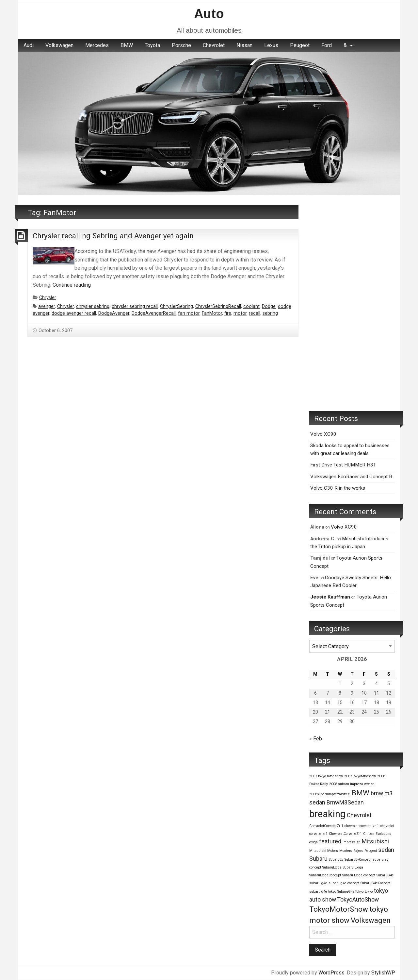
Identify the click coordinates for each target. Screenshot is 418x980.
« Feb (316, 739)
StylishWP (383, 973)
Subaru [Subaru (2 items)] (318, 859)
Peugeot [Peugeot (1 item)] (371, 851)
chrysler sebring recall (135, 306)
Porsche (181, 45)
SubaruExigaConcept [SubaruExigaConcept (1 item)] (325, 875)
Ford (327, 45)
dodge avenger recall (74, 313)
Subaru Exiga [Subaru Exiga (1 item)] (353, 867)
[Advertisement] (352, 303)
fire (228, 313)
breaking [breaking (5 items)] (327, 814)
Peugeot (300, 45)
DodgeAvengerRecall (154, 313)
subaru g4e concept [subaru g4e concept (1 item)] (344, 883)
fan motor (189, 313)
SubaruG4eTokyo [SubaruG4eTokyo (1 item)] (350, 892)
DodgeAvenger (114, 313)
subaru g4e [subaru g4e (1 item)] (318, 883)
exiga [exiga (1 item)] (313, 842)
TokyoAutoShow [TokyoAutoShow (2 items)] (358, 900)
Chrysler (48, 298)
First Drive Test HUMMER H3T (343, 465)
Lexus (271, 45)
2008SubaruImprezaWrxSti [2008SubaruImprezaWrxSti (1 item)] (330, 794)
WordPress (331, 973)
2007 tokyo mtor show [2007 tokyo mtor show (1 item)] (326, 776)
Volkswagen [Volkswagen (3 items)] (371, 920)
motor (240, 313)
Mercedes (97, 45)
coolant (251, 306)
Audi (29, 45)
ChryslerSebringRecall (218, 306)
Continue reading (72, 285)
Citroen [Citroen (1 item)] (369, 834)
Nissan (244, 45)
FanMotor (212, 313)
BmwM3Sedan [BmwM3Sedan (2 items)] (345, 803)
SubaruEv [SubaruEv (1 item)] (336, 860)
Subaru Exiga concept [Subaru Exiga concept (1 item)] (359, 875)
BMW (127, 45)
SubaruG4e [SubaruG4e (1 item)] (385, 875)
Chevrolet (214, 45)
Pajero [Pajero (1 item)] (358, 851)
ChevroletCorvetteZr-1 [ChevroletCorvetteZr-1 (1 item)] (326, 826)
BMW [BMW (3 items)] (361, 793)
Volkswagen (59, 45)
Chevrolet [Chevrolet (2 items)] (359, 815)
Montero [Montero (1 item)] (346, 851)
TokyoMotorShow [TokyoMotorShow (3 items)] (339, 909)
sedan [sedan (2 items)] (386, 850)
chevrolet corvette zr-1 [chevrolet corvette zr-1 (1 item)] (362, 826)
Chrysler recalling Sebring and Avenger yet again (113, 236)
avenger (47, 306)
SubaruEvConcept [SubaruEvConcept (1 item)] (358, 860)
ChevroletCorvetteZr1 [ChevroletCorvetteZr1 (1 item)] (345, 834)
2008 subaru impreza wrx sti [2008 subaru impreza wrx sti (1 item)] (352, 784)
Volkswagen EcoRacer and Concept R (351, 477)
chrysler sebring (93, 306)
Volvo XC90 (323, 434)
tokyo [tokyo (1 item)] (369, 892)
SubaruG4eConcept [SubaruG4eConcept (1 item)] (375, 883)
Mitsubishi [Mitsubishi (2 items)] (375, 841)
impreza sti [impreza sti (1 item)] (352, 842)
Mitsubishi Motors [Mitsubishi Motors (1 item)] (324, 851)
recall (255, 313)
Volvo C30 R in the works (338, 488)
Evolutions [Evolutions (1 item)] (383, 834)
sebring (270, 313)
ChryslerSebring (177, 306)
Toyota (152, 45)
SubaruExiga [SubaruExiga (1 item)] (332, 867)
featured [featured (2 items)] (330, 841)
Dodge (269, 306)
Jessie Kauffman (330, 597)
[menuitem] (29, 45)
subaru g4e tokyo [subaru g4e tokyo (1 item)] (323, 892)
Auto (209, 14)
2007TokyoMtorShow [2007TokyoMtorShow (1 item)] (360, 776)
